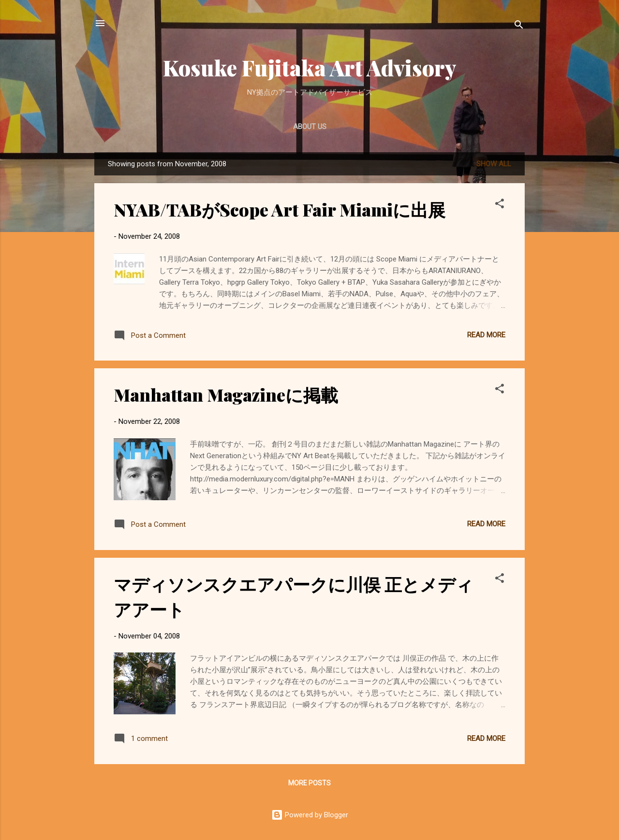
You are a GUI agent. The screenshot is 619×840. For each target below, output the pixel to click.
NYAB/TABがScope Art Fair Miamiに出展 (280, 209)
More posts (309, 783)
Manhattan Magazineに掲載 (226, 394)
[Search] (519, 26)
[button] (500, 205)
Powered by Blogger (310, 815)
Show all (494, 164)
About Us (310, 127)
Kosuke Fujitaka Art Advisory (310, 67)
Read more (486, 335)
